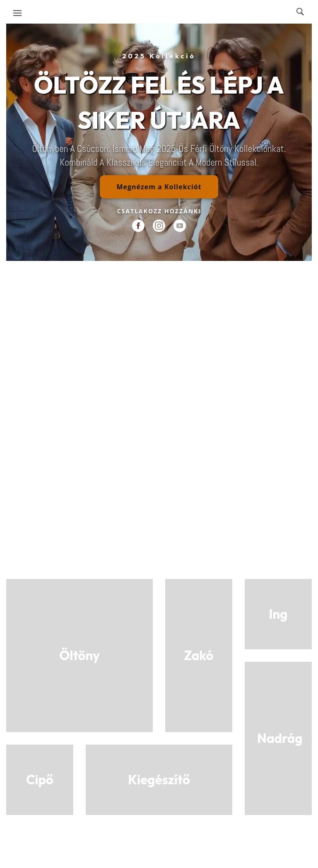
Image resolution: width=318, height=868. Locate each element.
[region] (159, 142)
